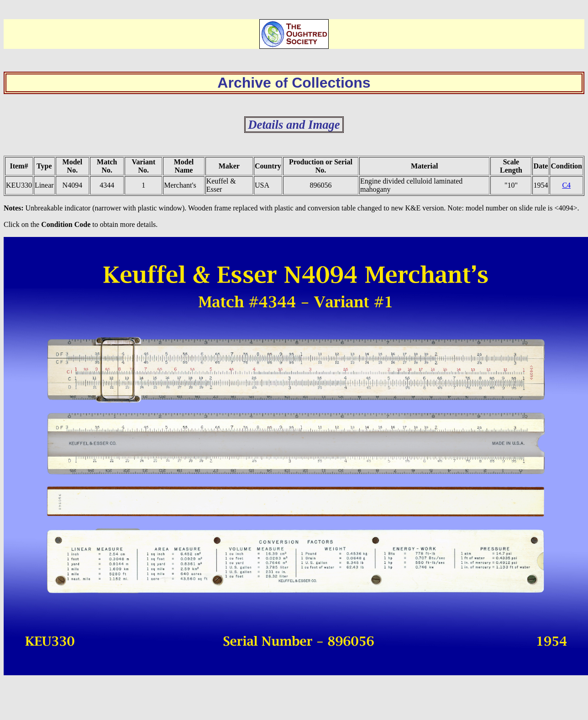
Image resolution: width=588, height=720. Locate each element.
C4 (566, 185)
